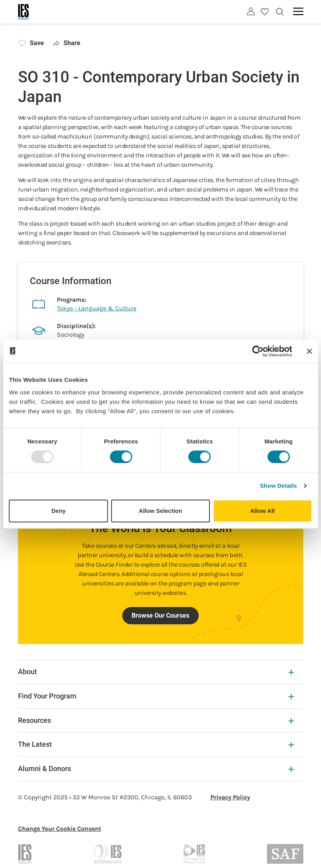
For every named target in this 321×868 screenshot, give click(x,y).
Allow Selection (160, 511)
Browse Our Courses (160, 615)
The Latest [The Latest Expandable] (156, 744)
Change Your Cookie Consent (60, 829)
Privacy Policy (230, 797)
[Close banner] (309, 351)
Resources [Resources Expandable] (156, 720)
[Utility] (251, 11)
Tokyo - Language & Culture (97, 308)
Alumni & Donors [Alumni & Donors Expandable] (156, 769)
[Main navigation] (298, 11)
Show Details (278, 486)
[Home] (24, 12)
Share (67, 43)
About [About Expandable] (156, 672)
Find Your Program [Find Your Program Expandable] (156, 696)
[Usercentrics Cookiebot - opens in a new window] (258, 351)
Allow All (262, 511)
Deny (59, 511)
